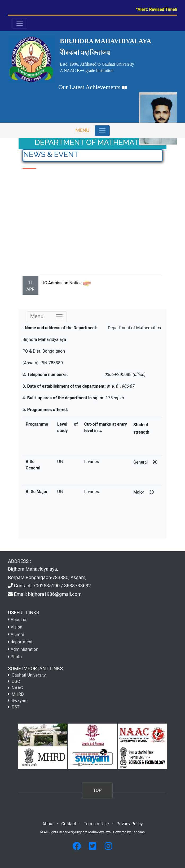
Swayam (20, 701)
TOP (97, 790)
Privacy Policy (130, 824)
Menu (82, 130)
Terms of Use (96, 824)
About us (19, 620)
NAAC (17, 688)
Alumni (17, 634)
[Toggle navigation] (102, 131)
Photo (16, 657)
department (22, 642)
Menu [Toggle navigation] (47, 317)
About (48, 824)
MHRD (18, 694)
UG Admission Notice (61, 289)
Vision (16, 627)
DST (16, 707)
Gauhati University (29, 675)
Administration (25, 649)
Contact (69, 824)
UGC (16, 681)
